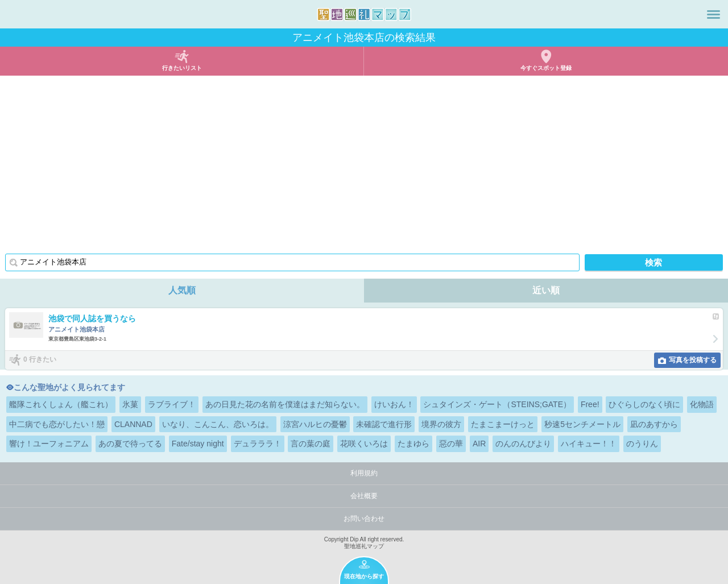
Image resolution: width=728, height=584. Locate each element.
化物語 (702, 404)
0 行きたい (40, 359)
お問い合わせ (364, 519)
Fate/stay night (198, 444)
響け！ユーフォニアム (49, 444)
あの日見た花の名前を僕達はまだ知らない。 (285, 404)
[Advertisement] (364, 161)
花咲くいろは (364, 444)
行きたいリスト (182, 68)
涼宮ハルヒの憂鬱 (315, 424)
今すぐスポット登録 (546, 68)
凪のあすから (654, 424)
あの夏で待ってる (130, 444)
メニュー (713, 14)
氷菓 (130, 404)
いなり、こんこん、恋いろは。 (218, 424)
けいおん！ (394, 404)
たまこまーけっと (503, 424)
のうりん (642, 444)
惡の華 (451, 444)
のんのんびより (523, 444)
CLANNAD (133, 424)
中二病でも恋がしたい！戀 (57, 424)
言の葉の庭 (311, 444)
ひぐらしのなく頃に (644, 404)
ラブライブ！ (172, 404)
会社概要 (364, 496)
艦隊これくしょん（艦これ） (61, 404)
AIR (479, 444)
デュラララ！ (258, 444)
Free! (590, 404)
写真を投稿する (693, 360)
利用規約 (364, 473)
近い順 (546, 290)
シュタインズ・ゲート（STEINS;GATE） (497, 404)
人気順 (182, 290)
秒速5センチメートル (582, 424)
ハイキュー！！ (589, 444)
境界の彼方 (441, 424)
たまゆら (413, 444)
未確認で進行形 (384, 424)
